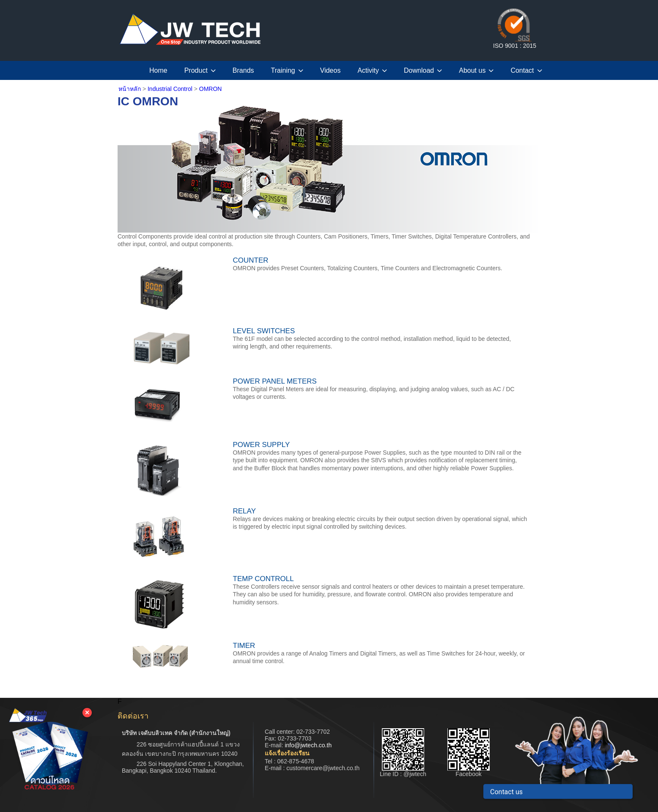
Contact (526, 70)
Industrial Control (171, 89)
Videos (330, 70)
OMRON (211, 89)
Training (287, 70)
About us (476, 70)
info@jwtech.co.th (308, 745)
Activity (372, 70)
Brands (243, 70)
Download (423, 70)
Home (158, 70)
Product (200, 70)
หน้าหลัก (130, 89)
